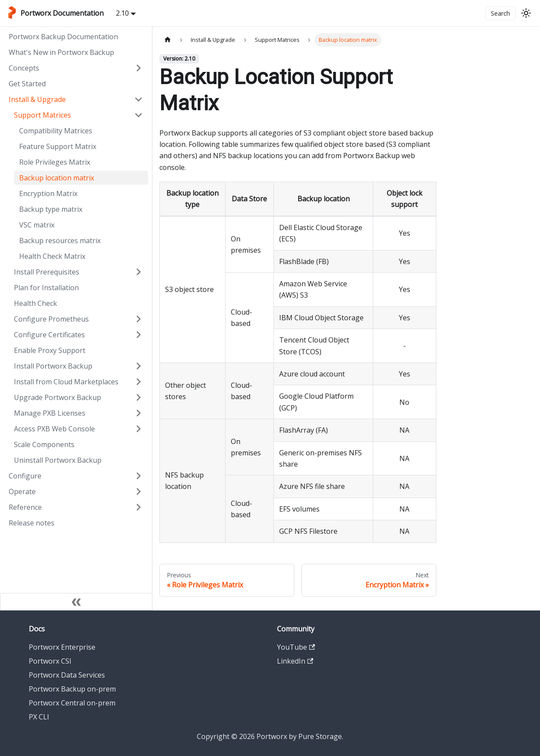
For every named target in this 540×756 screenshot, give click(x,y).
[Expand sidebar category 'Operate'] (138, 492)
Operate (22, 492)
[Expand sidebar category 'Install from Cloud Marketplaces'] (138, 382)
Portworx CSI (50, 661)
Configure (25, 476)
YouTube (296, 647)
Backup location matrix (57, 178)
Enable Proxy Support (50, 350)
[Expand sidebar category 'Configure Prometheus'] (138, 319)
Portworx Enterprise (62, 647)
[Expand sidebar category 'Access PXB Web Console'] (138, 429)
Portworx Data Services (67, 675)
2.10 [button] (122, 13)
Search (500, 13)
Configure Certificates (49, 335)
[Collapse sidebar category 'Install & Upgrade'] (138, 99)
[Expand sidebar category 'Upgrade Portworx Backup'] (138, 397)
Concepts (24, 68)
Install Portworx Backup (53, 366)
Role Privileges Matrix (55, 162)
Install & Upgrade (37, 99)
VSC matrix (37, 225)
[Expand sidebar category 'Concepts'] (138, 68)
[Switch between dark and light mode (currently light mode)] (526, 13)
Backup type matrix (51, 209)
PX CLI (39, 717)
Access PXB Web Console (54, 429)
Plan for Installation (46, 288)
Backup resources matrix (60, 241)
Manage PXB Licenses (50, 413)
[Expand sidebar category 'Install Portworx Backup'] (138, 366)
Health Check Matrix (52, 256)
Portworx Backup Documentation (63, 37)
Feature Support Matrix (58, 146)
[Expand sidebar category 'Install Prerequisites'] (138, 272)
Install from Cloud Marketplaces (66, 382)
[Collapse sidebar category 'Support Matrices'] (138, 115)
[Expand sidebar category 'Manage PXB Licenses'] (138, 413)
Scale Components (44, 444)
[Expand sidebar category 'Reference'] (138, 507)
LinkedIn (295, 661)
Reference (25, 507)
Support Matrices (42, 115)
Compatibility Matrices (56, 131)
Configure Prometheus (51, 319)
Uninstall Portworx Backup (58, 460)
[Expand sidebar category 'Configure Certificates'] (138, 335)
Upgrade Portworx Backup (57, 397)
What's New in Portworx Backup (61, 52)
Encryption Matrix (48, 193)
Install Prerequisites (47, 272)
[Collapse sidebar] (76, 602)
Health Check (35, 303)
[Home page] (168, 40)
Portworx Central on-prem (72, 703)
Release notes (32, 523)
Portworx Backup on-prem (72, 689)
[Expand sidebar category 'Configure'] (138, 476)
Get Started (27, 84)
